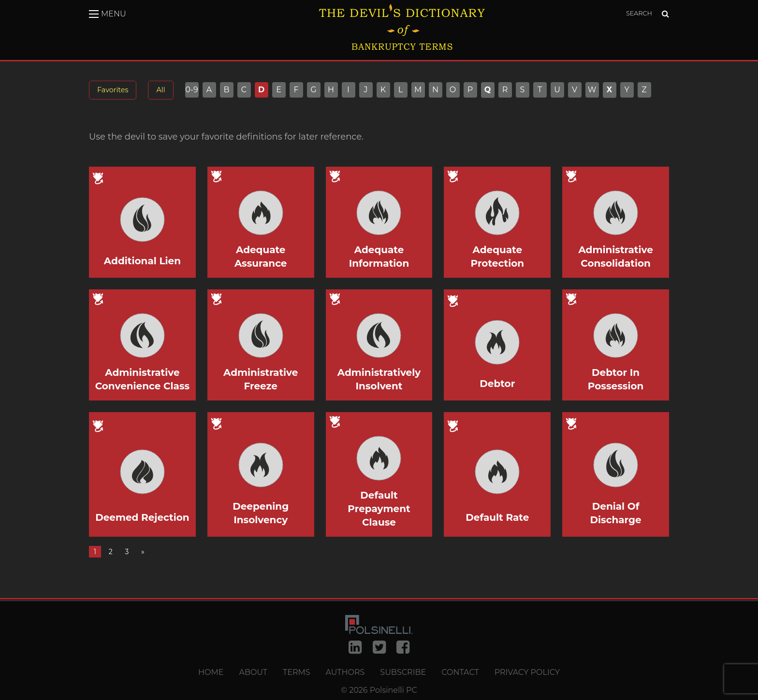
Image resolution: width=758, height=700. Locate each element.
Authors (345, 672)
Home (211, 672)
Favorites (113, 90)
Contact (460, 672)
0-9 (192, 90)
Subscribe (403, 672)
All (160, 90)
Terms (297, 672)
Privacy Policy (527, 672)
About (253, 672)
